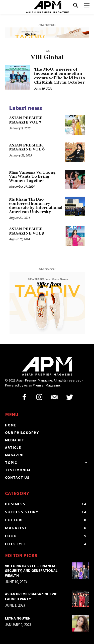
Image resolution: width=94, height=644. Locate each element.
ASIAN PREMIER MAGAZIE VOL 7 (26, 120)
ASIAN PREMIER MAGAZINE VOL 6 (27, 147)
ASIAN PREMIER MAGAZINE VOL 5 (27, 231)
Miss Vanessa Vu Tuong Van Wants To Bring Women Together (32, 177)
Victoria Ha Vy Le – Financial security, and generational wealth (31, 571)
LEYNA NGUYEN (18, 618)
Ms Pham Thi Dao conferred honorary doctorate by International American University (36, 206)
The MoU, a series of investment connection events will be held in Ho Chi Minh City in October (60, 76)
